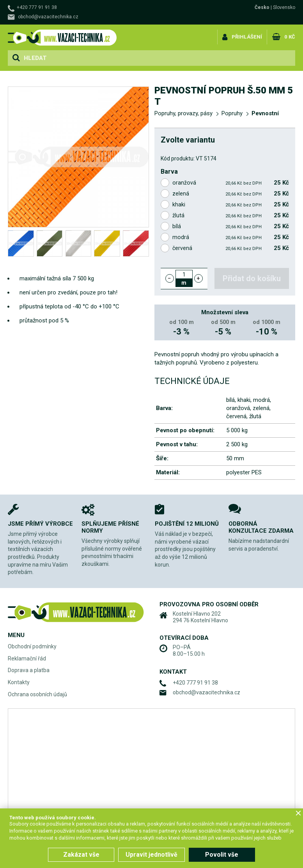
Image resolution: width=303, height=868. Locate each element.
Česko (262, 7)
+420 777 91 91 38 (37, 7)
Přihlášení (247, 36)
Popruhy (232, 113)
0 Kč (290, 36)
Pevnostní (265, 113)
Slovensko (284, 7)
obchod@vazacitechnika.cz (48, 17)
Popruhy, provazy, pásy (183, 113)
